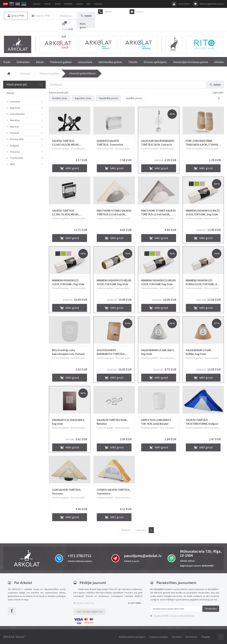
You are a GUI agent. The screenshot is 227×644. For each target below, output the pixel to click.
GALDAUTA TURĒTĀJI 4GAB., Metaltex (112, 421)
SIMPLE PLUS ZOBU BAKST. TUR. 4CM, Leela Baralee (156, 421)
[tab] (24, 93)
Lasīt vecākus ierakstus (89, 611)
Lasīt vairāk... (135, 602)
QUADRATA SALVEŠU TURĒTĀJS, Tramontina (110, 142)
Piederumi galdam (50, 73)
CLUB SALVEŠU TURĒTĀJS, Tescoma (67, 491)
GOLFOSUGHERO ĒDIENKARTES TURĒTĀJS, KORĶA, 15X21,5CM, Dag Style (114, 351)
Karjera (80, 4)
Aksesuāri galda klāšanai (82, 73)
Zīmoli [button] (10, 93)
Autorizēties (184, 4)
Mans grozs (83, 25)
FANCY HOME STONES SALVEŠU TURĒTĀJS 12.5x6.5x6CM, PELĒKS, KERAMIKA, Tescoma (114, 212)
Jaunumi (36, 4)
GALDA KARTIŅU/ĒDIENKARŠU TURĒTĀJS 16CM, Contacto (158, 142)
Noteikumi (191, 636)
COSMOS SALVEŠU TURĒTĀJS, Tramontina (113, 491)
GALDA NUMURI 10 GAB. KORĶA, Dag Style (199, 351)
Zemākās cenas (60, 98)
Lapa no (141, 529)
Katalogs (25, 73)
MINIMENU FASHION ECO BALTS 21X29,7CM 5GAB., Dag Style (203, 212)
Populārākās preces (108, 98)
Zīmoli (58, 4)
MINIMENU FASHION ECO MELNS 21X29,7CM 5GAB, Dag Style (114, 282)
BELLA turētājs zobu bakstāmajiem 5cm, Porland (68, 351)
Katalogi (98, 4)
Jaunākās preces (134, 98)
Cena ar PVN (16, 16)
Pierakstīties (211, 608)
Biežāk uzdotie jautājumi (132, 636)
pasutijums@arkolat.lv (155, 11)
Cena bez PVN (41, 16)
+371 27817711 (120, 11)
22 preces (126, 529)
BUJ (89, 4)
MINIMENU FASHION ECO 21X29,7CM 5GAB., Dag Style (68, 282)
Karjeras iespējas (159, 636)
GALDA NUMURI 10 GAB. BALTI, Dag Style (158, 351)
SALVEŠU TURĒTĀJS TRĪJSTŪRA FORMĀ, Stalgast (202, 421)
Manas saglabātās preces (212, 4)
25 (219, 98)
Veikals (47, 4)
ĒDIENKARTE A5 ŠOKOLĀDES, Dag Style (68, 421)
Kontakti (68, 4)
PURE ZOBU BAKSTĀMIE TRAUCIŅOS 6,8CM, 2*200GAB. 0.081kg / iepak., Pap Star (203, 142)
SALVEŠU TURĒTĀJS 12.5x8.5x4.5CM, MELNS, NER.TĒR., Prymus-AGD (66, 142)
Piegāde (206, 636)
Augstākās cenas (83, 98)
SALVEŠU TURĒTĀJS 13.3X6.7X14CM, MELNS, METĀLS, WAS (66, 212)
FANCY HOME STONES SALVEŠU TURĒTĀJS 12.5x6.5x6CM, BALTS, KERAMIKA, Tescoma (158, 212)
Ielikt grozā (70, 168)
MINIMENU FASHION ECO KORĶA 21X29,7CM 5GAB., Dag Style (203, 282)
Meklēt (86, 16)
